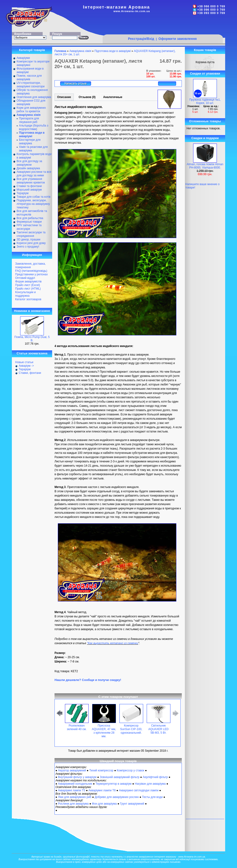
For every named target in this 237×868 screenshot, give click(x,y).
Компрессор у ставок (130, 770)
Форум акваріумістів (28, 282)
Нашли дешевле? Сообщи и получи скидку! (88, 680)
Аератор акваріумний (72, 770)
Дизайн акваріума (28, 168)
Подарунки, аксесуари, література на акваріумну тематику (33, 204)
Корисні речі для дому (31, 243)
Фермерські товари (29, 222)
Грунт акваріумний (132, 804)
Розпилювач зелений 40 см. (77, 727)
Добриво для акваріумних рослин (117, 797)
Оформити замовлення (178, 39)
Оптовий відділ (25, 278)
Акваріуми (23, 58)
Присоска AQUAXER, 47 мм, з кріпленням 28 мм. (104, 731)
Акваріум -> (26, 366)
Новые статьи (24, 362)
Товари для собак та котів (34, 197)
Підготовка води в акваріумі (112, 51)
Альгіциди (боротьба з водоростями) (34, 127)
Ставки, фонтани (30, 373)
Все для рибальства (30, 218)
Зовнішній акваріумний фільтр (120, 777)
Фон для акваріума (104, 804)
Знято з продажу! (28, 247)
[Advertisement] (181, 48)
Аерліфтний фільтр (155, 777)
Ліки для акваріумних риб (75, 797)
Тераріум (23, 193)
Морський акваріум (29, 190)
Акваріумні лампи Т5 (72, 790)
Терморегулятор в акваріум (114, 784)
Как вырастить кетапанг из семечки (113, 643)
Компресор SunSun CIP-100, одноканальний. (131, 729)
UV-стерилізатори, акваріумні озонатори (31, 85)
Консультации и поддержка (25, 294)
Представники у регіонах (31, 274)
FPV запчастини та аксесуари (29, 227)
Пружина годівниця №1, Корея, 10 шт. (205, 101)
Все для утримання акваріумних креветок (31, 181)
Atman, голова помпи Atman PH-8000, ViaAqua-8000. (205, 166)
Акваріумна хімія (80, 51)
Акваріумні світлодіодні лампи (139, 790)
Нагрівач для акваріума (150, 784)
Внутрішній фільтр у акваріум (77, 777)
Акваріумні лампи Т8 (102, 790)
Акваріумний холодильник (75, 784)
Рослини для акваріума (73, 804)
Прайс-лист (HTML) (28, 289)
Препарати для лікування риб (29, 120)
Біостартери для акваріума (30, 142)
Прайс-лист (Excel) (28, 285)
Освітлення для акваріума (34, 97)
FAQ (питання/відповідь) (31, 271)
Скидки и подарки (205, 138)
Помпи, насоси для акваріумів (29, 77)
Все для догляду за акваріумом (29, 163)
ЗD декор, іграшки (28, 239)
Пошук (57, 34)
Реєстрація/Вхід (141, 39)
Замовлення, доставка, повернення (30, 265)
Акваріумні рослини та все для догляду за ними (34, 174)
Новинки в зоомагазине (32, 311)
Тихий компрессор (101, 770)
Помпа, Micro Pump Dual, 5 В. (32, 339)
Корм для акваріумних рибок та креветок (31, 110)
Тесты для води (152, 797)
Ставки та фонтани (29, 186)
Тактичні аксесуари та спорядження (31, 234)
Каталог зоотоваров (28, 299)
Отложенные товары (205, 121)
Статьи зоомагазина (32, 353)
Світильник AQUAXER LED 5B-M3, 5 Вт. (158, 729)
